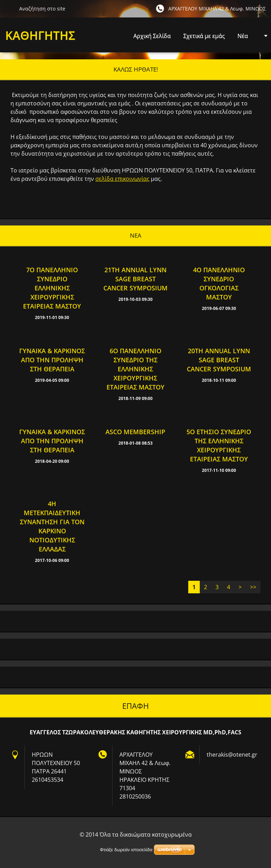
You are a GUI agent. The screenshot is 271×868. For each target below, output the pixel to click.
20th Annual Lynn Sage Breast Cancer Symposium (219, 360)
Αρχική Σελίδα (152, 36)
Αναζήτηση (9, 8)
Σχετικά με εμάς (204, 36)
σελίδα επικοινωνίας (122, 179)
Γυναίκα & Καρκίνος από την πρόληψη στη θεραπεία (52, 360)
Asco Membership (135, 432)
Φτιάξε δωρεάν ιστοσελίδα (126, 850)
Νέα (243, 36)
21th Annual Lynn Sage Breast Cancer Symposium (135, 279)
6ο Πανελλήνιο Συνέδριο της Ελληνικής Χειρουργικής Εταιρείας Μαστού (135, 369)
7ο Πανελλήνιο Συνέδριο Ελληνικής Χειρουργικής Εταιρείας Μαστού (52, 288)
